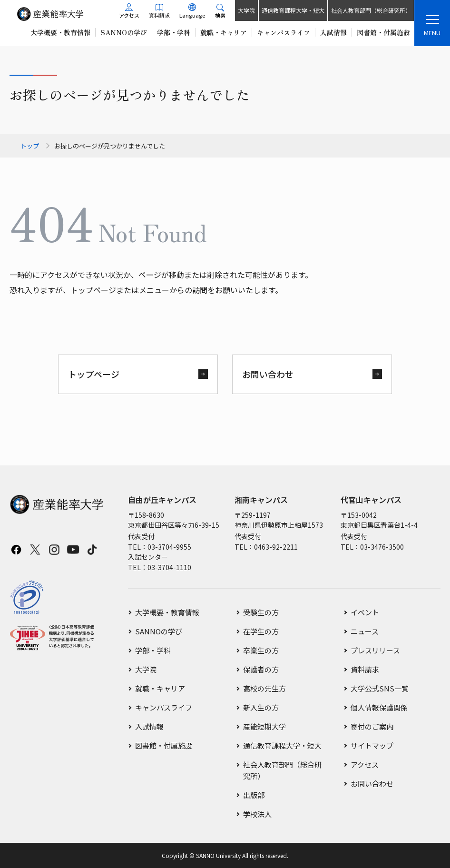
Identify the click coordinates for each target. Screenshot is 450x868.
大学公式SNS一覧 (380, 688)
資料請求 (365, 669)
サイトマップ (372, 745)
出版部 (254, 795)
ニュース (365, 631)
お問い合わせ (268, 374)
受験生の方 (261, 612)
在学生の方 (261, 631)
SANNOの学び (159, 631)
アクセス (365, 764)
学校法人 (257, 814)
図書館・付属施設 (164, 745)
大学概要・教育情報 (167, 612)
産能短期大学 (264, 726)
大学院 (246, 10)
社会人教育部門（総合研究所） (371, 10)
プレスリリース (375, 650)
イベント (365, 612)
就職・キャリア (160, 688)
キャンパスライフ (164, 707)
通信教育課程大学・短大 (293, 10)
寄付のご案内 (372, 726)
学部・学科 (153, 650)
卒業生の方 (261, 650)
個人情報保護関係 (379, 707)
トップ (30, 146)
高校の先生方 (264, 688)
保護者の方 (261, 669)
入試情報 (149, 726)
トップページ (94, 374)
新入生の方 (261, 707)
